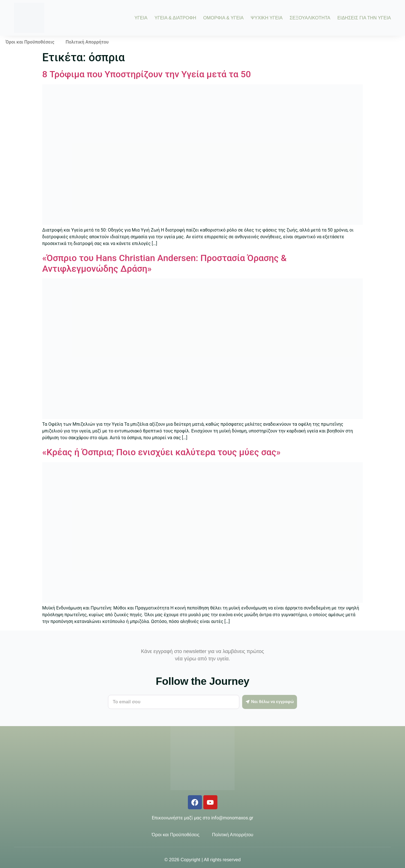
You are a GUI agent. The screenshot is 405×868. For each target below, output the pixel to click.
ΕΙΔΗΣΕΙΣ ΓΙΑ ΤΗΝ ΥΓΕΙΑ (364, 18)
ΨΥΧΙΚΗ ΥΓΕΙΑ (266, 18)
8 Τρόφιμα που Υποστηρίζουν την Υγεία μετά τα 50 (147, 74)
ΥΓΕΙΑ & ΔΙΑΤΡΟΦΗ (175, 18)
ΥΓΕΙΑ (141, 18)
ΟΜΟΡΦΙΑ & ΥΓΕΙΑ (224, 18)
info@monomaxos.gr (232, 818)
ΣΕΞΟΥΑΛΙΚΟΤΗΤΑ (310, 18)
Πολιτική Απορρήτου (87, 42)
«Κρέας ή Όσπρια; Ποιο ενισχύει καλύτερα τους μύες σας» (161, 452)
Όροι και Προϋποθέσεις (30, 42)
